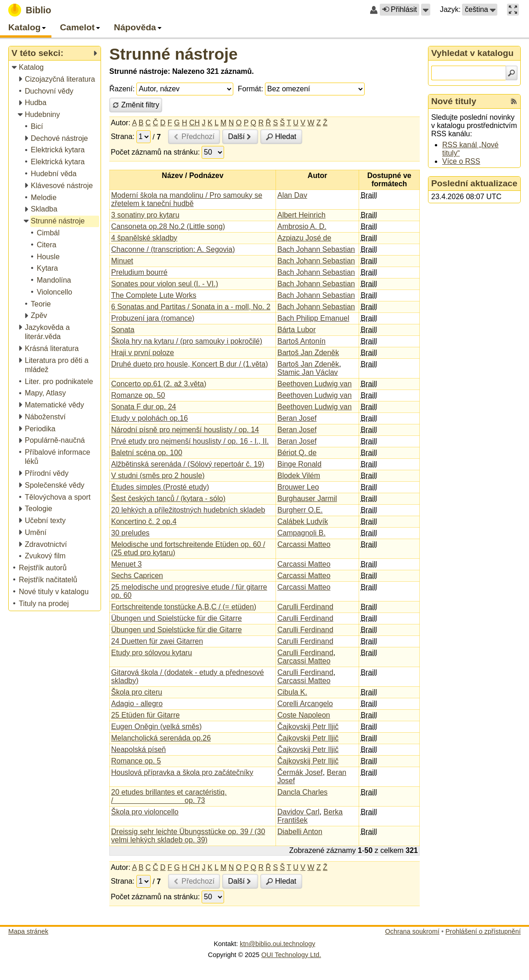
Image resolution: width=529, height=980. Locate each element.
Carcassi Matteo (304, 544)
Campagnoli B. (301, 533)
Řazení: (122, 89)
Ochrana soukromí (412, 931)
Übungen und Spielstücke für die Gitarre (177, 618)
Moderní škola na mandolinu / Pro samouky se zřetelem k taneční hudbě (187, 199)
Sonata (123, 330)
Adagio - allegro (137, 704)
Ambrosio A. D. (302, 226)
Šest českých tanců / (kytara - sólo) (168, 498)
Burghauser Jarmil (307, 498)
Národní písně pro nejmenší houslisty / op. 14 (185, 430)
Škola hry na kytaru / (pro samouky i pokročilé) (187, 341)
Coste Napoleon (304, 715)
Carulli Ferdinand (305, 607)
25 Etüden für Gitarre (145, 715)
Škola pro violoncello (145, 812)
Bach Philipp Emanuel (313, 318)
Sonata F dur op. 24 (144, 407)
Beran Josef (297, 418)
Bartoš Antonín (301, 341)
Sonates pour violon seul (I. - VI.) (165, 284)
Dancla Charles (302, 792)
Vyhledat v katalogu (473, 53)
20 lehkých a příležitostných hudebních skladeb (188, 510)
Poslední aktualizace (474, 183)
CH (194, 123)
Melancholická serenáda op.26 (161, 738)
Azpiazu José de (304, 238)
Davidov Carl (298, 812)
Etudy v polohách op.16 (149, 418)
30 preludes (130, 533)
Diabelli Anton (300, 832)
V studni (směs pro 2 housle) (158, 476)
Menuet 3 (127, 564)
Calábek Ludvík (303, 521)
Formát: (250, 89)
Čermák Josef (300, 772)
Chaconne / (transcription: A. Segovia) (173, 249)
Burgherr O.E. (300, 510)
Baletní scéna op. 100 (147, 453)
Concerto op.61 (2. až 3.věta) (159, 384)
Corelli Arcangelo (305, 704)
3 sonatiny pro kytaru (145, 215)
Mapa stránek (28, 931)
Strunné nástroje (174, 54)
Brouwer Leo (298, 487)
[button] (426, 10)
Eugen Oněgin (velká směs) (156, 727)
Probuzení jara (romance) (153, 318)
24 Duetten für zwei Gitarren (157, 641)
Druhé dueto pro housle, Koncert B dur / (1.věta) (190, 364)
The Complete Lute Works (154, 295)
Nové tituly (454, 101)
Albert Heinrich (301, 215)
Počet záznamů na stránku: (155, 152)
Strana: (123, 136)
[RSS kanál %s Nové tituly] (514, 101)
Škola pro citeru (137, 692)
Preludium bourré (139, 272)
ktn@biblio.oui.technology (277, 944)
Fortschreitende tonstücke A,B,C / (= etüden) (184, 607)
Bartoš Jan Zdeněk (308, 353)
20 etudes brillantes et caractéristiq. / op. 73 (169, 796)
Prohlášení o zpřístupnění (483, 931)
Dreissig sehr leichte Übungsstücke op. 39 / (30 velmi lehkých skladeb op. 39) (188, 836)
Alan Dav (292, 195)
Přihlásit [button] (400, 9)
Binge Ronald (299, 464)
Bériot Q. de (297, 453)
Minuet (122, 261)
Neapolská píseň (138, 749)
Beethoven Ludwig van (315, 384)
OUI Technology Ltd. (291, 955)
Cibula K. (292, 692)
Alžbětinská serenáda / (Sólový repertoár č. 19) (188, 464)
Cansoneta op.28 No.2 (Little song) (168, 226)
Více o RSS (461, 161)
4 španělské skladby (144, 238)
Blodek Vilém (299, 476)
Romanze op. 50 (138, 395)
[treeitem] (55, 68)
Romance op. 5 (136, 761)
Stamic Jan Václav (308, 372)
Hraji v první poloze (143, 353)
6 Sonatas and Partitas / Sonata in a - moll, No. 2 (191, 307)
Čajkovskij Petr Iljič (308, 727)
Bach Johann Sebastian (316, 249)
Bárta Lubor (297, 330)
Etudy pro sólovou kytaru (152, 653)
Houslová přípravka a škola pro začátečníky (182, 772)
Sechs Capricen (137, 576)
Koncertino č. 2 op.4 (144, 521)
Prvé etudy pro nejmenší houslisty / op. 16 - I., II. (190, 441)
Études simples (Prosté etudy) (160, 487)
